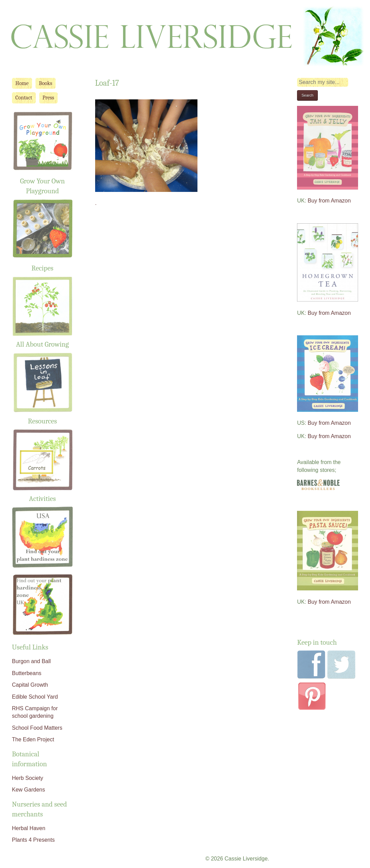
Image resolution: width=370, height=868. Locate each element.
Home (22, 83)
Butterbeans (27, 673)
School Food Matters (37, 728)
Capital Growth (30, 685)
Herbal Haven (29, 828)
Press (48, 98)
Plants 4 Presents (33, 840)
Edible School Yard (35, 697)
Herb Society (28, 778)
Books (46, 83)
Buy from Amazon (329, 201)
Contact (24, 98)
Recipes (42, 268)
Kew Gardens (28, 790)
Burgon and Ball (31, 661)
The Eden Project (33, 739)
